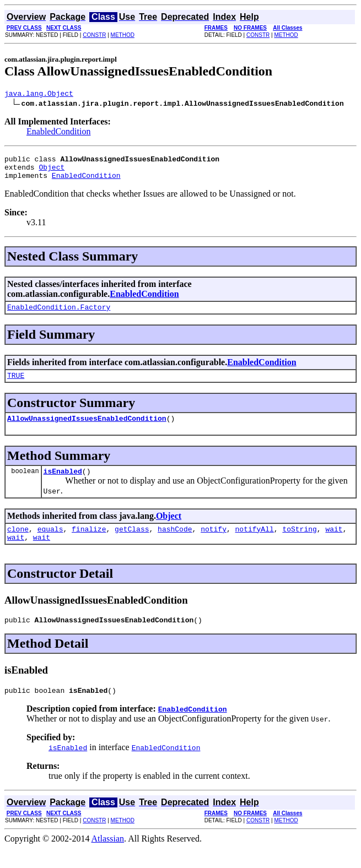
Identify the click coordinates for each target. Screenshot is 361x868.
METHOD (123, 35)
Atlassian (108, 858)
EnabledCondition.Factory (59, 315)
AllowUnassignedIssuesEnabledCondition (87, 430)
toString (299, 544)
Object (52, 172)
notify (214, 544)
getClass (132, 544)
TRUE (16, 385)
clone (18, 544)
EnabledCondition (58, 133)
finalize (89, 544)
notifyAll (255, 544)
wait (334, 544)
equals (50, 544)
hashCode (175, 544)
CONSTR (94, 35)
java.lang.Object (39, 95)
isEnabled (63, 484)
